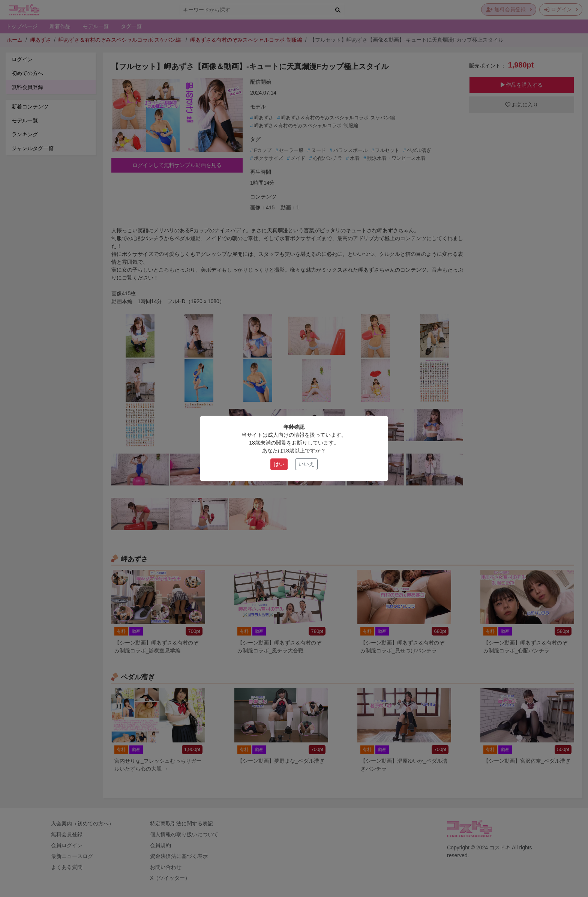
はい (279, 464)
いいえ (306, 464)
